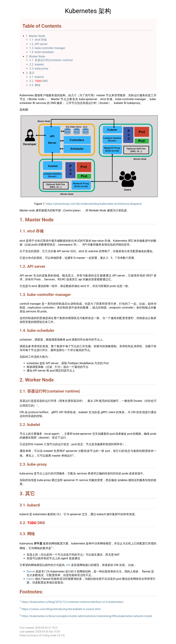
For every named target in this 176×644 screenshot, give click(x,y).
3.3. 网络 (35, 85)
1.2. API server (39, 44)
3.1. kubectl (37, 77)
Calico (31, 580)
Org (47, 636)
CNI (68, 566)
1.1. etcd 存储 (38, 40)
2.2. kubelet (37, 64)
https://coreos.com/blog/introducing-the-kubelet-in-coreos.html (61, 610)
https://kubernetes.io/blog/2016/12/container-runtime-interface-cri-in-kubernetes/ (73, 603)
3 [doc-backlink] (52, 548)
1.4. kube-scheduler (42, 52)
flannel (31, 572)
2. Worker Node (36, 56)
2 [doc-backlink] (73, 455)
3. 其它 (30, 73)
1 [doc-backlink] (37, 405)
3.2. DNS (39, 81)
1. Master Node (36, 36)
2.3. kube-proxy (39, 69)
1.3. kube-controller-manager (47, 48)
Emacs (34, 636)
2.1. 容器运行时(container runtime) (51, 60)
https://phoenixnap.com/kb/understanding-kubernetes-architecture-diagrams (94, 204)
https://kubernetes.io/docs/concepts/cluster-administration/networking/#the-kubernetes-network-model (87, 617)
